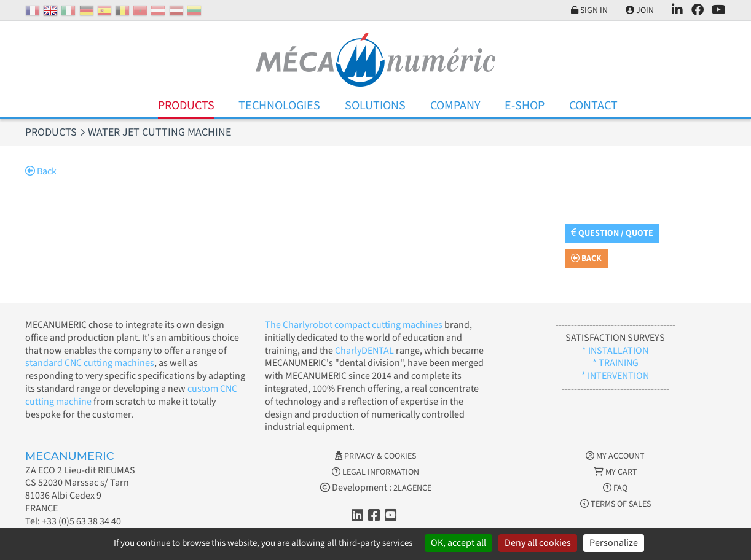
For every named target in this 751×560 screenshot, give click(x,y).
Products (186, 106)
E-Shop (525, 106)
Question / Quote (612, 233)
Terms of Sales (615, 504)
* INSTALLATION (615, 351)
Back (41, 171)
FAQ (615, 488)
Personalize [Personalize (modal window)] (614, 543)
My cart (615, 472)
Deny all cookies (538, 543)
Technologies (279, 106)
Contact (593, 106)
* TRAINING (615, 363)
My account (615, 456)
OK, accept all (458, 543)
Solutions (375, 106)
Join (640, 10)
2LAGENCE (412, 488)
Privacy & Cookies (375, 456)
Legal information (375, 472)
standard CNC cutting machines (90, 363)
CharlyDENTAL (365, 351)
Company (455, 106)
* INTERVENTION (615, 376)
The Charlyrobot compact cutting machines (354, 325)
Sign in (589, 10)
